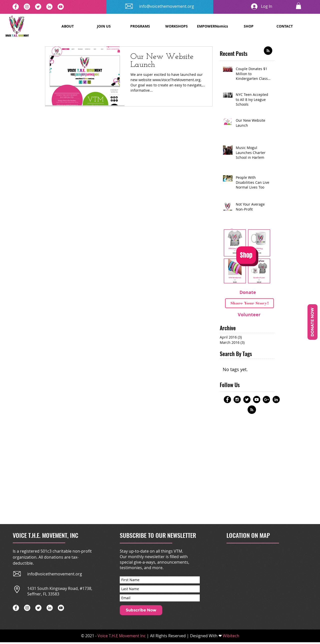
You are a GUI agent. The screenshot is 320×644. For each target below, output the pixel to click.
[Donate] (248, 292)
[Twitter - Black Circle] (247, 399)
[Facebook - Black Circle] (227, 399)
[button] (298, 6)
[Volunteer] (249, 315)
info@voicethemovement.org (167, 6)
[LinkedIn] (49, 7)
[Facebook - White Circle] (16, 7)
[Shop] (246, 255)
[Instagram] (27, 7)
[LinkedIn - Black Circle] (276, 399)
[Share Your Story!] (249, 303)
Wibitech (231, 636)
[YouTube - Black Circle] (257, 399)
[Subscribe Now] (141, 610)
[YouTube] (61, 7)
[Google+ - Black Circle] (266, 399)
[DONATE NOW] (312, 322)
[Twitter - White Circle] (38, 7)
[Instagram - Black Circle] (237, 399)
